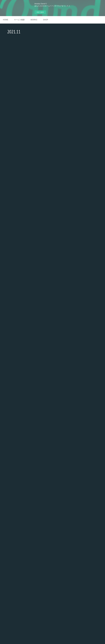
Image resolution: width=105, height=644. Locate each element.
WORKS (34, 20)
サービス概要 (19, 20)
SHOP (46, 20)
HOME (6, 20)
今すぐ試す (40, 12)
